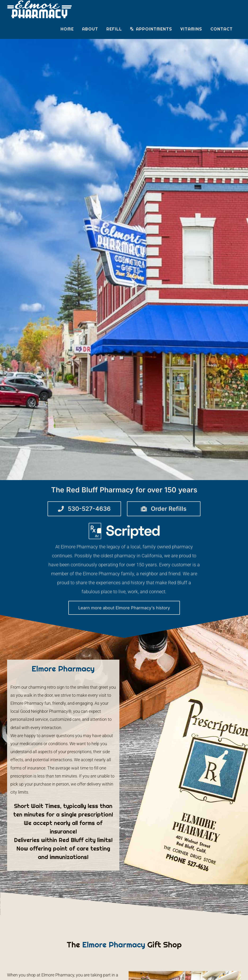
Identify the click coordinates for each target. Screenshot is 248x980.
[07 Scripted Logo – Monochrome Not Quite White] (124, 525)
